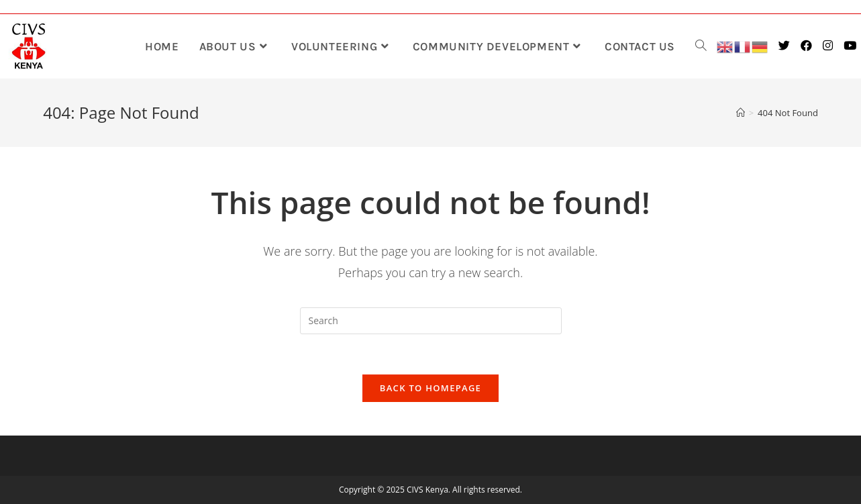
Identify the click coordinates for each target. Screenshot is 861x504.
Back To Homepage (430, 388)
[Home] (741, 113)
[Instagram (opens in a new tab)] (829, 45)
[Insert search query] (431, 321)
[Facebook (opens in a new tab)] (808, 45)
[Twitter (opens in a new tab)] (786, 45)
